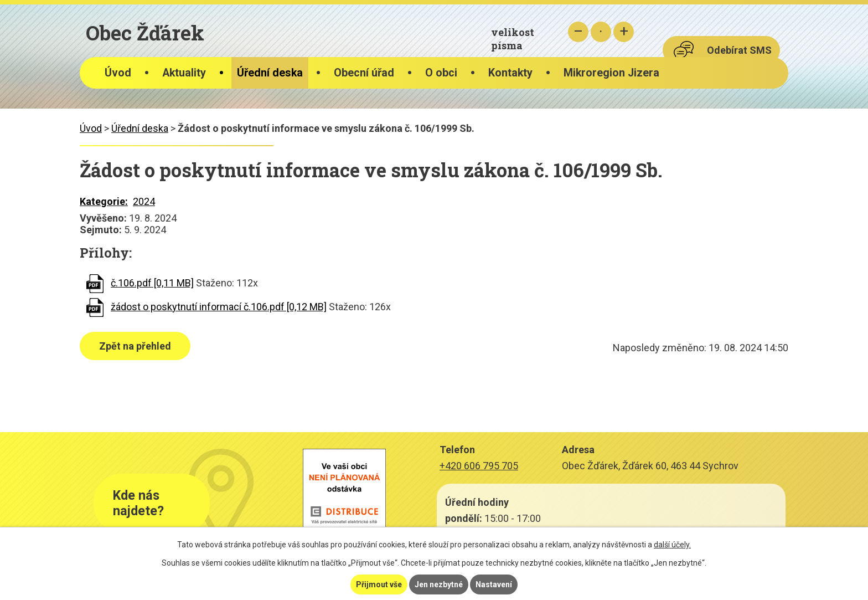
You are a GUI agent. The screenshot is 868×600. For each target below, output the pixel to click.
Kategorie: (104, 201)
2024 (144, 201)
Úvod (118, 73)
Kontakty (510, 73)
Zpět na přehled (135, 346)
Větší (624, 32)
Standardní (601, 32)
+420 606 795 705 (479, 466)
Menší (578, 32)
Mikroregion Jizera (611, 73)
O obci (441, 73)
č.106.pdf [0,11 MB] (152, 283)
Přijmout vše (379, 584)
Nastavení (494, 584)
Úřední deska (270, 73)
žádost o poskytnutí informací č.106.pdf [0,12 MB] (219, 307)
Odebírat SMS (739, 50)
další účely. (672, 545)
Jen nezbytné (439, 584)
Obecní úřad (364, 73)
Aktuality (184, 73)
